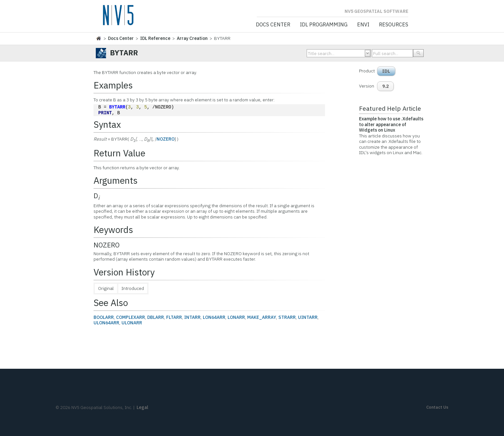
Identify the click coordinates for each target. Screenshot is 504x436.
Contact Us (437, 407)
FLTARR (174, 317)
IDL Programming (324, 25)
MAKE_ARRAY (262, 317)
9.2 (385, 86)
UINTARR (308, 317)
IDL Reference (155, 38)
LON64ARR (214, 317)
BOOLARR (104, 317)
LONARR (236, 317)
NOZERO (166, 139)
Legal (142, 407)
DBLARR (156, 317)
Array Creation (192, 38)
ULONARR (132, 323)
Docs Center (273, 25)
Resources (394, 25)
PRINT (105, 113)
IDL (386, 71)
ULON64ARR (106, 323)
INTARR (192, 317)
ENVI (363, 25)
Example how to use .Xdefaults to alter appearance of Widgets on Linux (391, 124)
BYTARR (117, 107)
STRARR (287, 317)
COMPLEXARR (130, 317)
